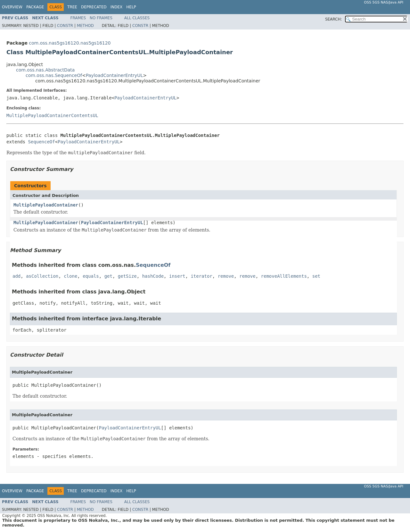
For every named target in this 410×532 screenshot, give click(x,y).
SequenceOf (41, 142)
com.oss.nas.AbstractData (45, 70)
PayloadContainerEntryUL (114, 75)
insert (177, 276)
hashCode (153, 276)
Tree (72, 7)
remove (226, 276)
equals (91, 276)
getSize (127, 276)
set (316, 276)
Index (117, 7)
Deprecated (94, 7)
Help (131, 7)
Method (85, 26)
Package (35, 7)
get (108, 276)
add (16, 276)
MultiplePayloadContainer (46, 205)
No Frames (101, 18)
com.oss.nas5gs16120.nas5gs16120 (70, 43)
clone (70, 276)
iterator (201, 276)
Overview (12, 7)
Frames (78, 18)
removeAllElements (284, 276)
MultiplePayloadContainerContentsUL (52, 115)
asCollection (42, 276)
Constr (65, 26)
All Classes (137, 18)
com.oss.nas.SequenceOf (54, 75)
